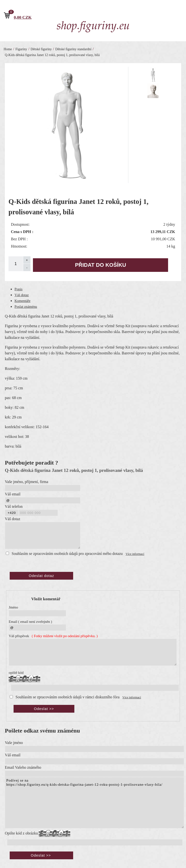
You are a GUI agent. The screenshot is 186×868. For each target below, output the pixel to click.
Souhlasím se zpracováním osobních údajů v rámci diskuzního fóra (67, 697)
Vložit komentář (46, 599)
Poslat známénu (26, 307)
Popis (19, 289)
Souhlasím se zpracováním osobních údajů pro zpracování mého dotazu (67, 554)
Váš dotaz (22, 295)
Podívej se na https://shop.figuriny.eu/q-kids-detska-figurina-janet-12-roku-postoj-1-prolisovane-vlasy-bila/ (94, 803)
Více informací (135, 554)
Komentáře (23, 301)
